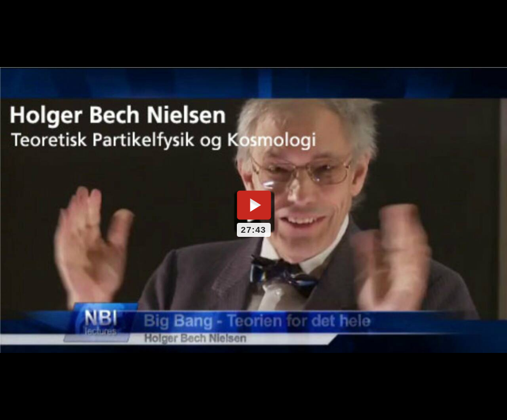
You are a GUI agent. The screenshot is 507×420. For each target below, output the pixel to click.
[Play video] (254, 205)
